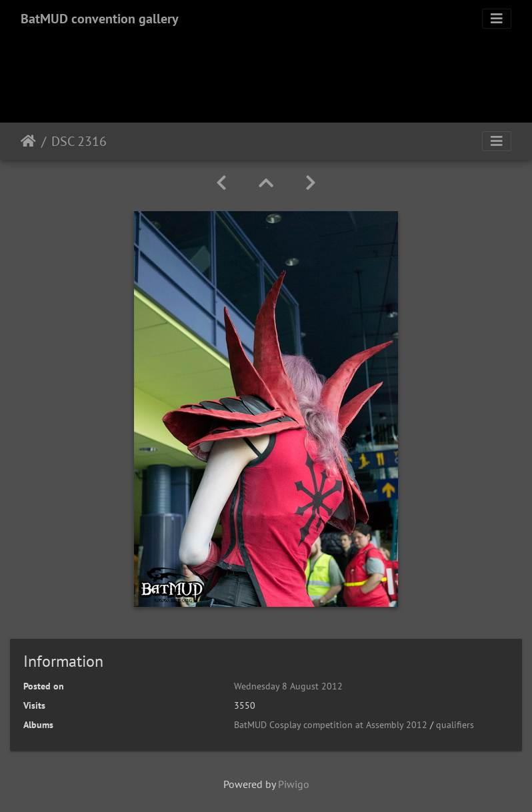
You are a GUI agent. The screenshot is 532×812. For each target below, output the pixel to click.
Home (28, 141)
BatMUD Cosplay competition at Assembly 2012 (331, 725)
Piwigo (294, 784)
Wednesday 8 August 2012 (288, 686)
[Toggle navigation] (497, 19)
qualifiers (455, 725)
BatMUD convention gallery (100, 19)
